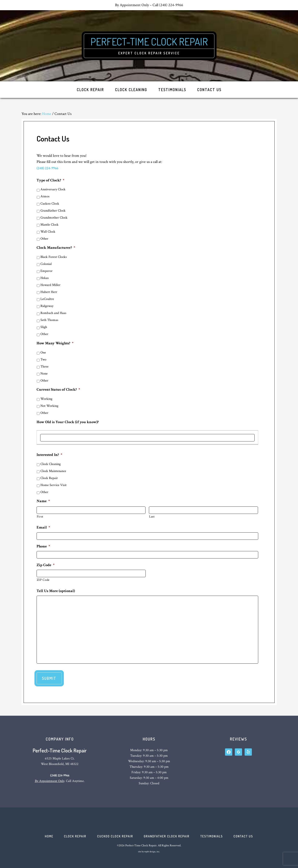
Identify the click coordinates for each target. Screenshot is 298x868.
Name (43, 501)
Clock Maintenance (53, 471)
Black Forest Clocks (54, 257)
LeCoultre (47, 299)
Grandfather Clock (53, 211)
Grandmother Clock (54, 218)
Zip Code (46, 565)
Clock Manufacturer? (56, 248)
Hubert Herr (49, 292)
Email (43, 527)
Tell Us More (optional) (56, 591)
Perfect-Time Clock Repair (149, 41)
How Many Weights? (55, 343)
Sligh (44, 327)
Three (44, 367)
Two (43, 360)
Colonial (46, 264)
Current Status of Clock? (58, 389)
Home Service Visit (53, 485)
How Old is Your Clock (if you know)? (68, 422)
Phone (43, 546)
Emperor (46, 271)
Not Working (49, 406)
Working (46, 399)
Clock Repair (49, 478)
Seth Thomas (49, 320)
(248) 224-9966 (47, 168)
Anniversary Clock (53, 189)
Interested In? (49, 455)
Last (152, 517)
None (44, 374)
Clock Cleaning (51, 464)
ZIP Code (43, 580)
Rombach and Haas (53, 313)
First (40, 517)
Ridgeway (47, 306)
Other (44, 239)
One (43, 353)
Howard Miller (50, 285)
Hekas (45, 278)
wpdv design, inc (152, 852)
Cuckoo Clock (50, 204)
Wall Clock (48, 232)
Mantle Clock (49, 225)
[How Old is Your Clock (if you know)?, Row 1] (147, 438)
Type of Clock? (50, 180)
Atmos (45, 196)
